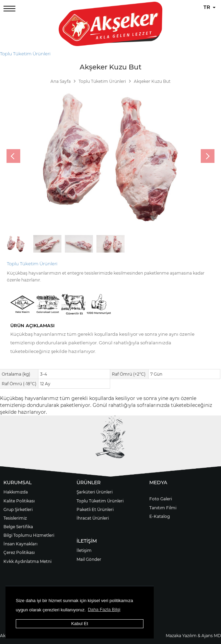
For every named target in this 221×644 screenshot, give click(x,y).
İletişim (84, 550)
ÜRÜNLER (89, 482)
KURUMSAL (18, 482)
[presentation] (13, 156)
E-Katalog (160, 516)
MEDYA (158, 482)
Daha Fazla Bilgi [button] (104, 609)
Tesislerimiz (15, 518)
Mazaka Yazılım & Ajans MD (193, 636)
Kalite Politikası (19, 501)
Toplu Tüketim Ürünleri (25, 54)
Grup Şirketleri (18, 509)
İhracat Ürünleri (93, 518)
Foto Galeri (161, 499)
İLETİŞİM (87, 541)
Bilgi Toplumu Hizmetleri (29, 535)
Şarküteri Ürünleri (95, 492)
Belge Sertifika (18, 527)
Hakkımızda (16, 492)
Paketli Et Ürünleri (95, 509)
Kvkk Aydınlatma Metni (27, 561)
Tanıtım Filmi (163, 508)
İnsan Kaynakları (20, 544)
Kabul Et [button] (79, 624)
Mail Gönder (89, 559)
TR (210, 7)
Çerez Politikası (19, 552)
